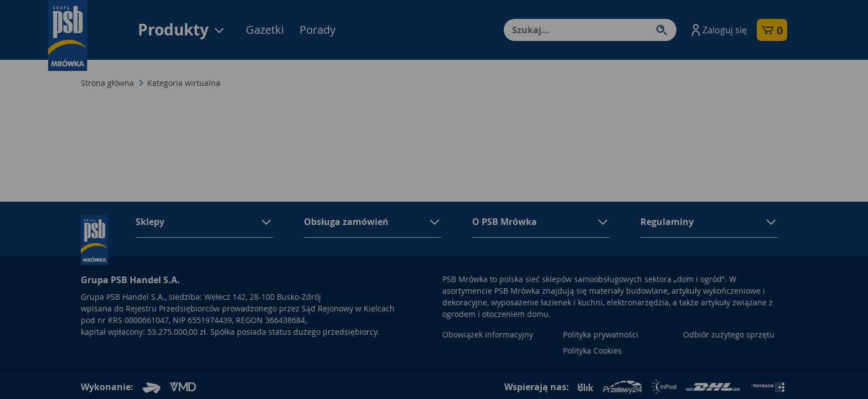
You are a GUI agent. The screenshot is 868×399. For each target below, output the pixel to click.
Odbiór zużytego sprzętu (729, 334)
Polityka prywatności (601, 334)
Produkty (182, 30)
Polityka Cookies (592, 351)
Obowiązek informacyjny (488, 334)
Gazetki (265, 30)
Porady (317, 30)
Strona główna (107, 83)
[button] (718, 30)
